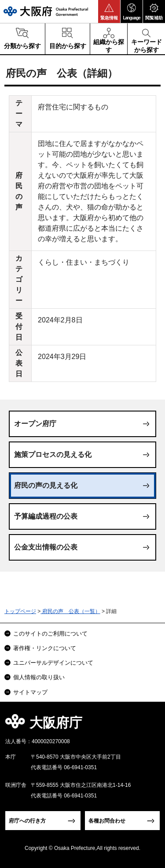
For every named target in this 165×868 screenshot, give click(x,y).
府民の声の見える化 (46, 485)
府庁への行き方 (27, 821)
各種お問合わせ (107, 821)
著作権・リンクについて (45, 648)
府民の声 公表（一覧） (70, 611)
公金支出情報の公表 (46, 547)
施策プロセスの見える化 (53, 455)
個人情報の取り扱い (39, 677)
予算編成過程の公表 (46, 516)
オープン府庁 (35, 424)
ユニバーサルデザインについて (53, 663)
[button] (109, 11)
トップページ (20, 611)
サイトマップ (30, 692)
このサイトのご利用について (50, 634)
